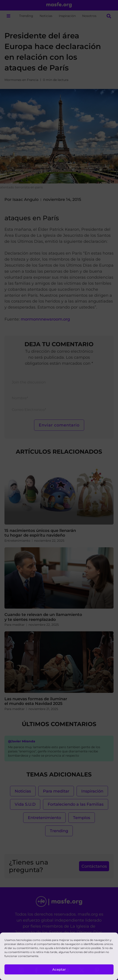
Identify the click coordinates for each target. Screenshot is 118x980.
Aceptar (59, 969)
